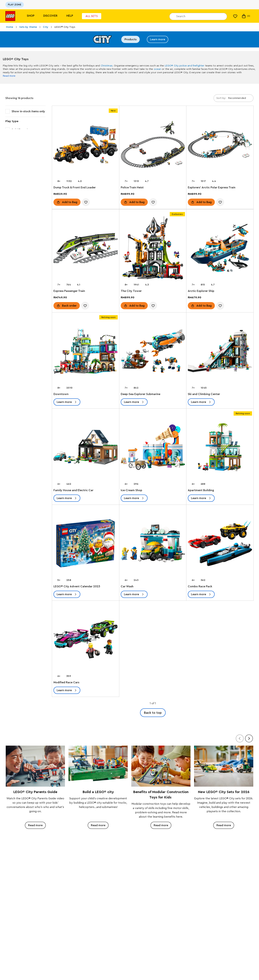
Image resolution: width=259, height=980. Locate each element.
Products (130, 39)
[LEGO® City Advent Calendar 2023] (86, 544)
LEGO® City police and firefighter (185, 66)
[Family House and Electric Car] (86, 448)
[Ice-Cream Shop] (153, 448)
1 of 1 (153, 703)
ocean (158, 69)
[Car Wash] (153, 544)
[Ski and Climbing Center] (220, 352)
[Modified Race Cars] (86, 640)
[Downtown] (86, 352)
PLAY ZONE (15, 5)
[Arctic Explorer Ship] (220, 249)
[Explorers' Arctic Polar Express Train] (220, 145)
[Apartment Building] (220, 448)
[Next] (249, 738)
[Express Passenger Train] (86, 249)
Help (70, 16)
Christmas (107, 66)
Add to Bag (70, 202)
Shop (31, 16)
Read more (9, 76)
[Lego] (10, 16)
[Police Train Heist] (153, 145)
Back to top (153, 713)
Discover (50, 16)
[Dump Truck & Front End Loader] (86, 145)
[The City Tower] (153, 249)
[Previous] (240, 738)
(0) (246, 16)
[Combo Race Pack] (220, 544)
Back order (69, 305)
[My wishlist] (235, 16)
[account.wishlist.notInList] (86, 202)
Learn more (158, 39)
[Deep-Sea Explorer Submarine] (153, 352)
